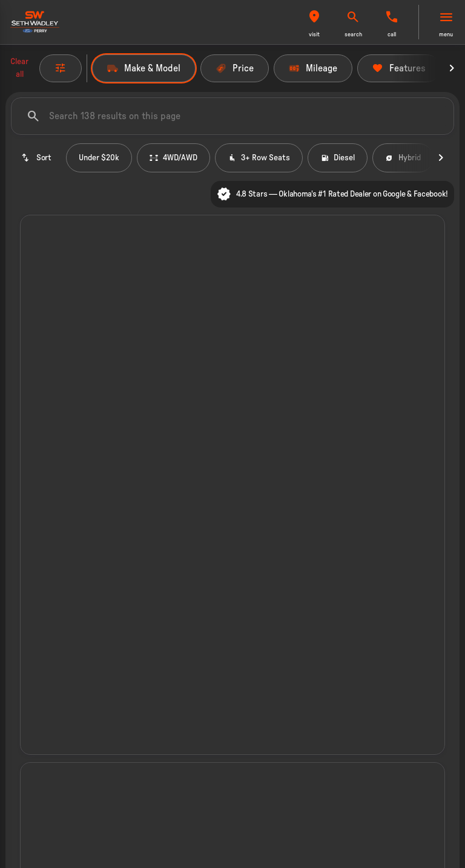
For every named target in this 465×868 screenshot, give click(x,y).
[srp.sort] (36, 158)
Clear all (19, 68)
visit (314, 34)
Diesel (338, 158)
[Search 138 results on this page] (232, 116)
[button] (314, 22)
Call (392, 34)
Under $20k (99, 158)
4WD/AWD (173, 158)
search (353, 34)
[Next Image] (452, 68)
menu (446, 34)
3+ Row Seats (259, 158)
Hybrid (403, 158)
